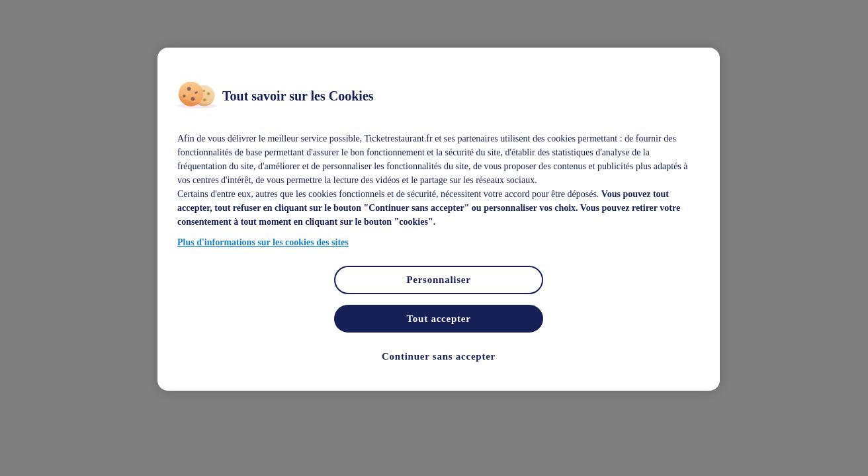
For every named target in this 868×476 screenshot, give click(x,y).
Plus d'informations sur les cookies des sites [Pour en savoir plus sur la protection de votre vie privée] (263, 242)
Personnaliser (438, 280)
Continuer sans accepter (439, 356)
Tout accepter (438, 319)
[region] (439, 219)
